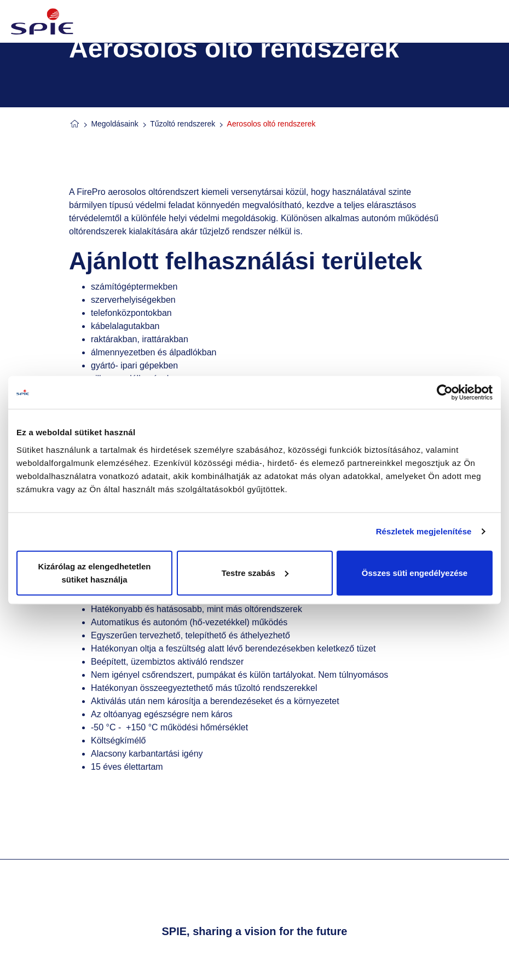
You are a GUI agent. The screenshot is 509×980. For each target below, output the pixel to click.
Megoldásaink (114, 124)
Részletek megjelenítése (424, 531)
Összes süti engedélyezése (415, 572)
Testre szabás (255, 572)
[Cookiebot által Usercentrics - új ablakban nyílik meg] (445, 393)
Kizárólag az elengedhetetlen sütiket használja (95, 572)
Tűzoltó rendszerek (183, 124)
